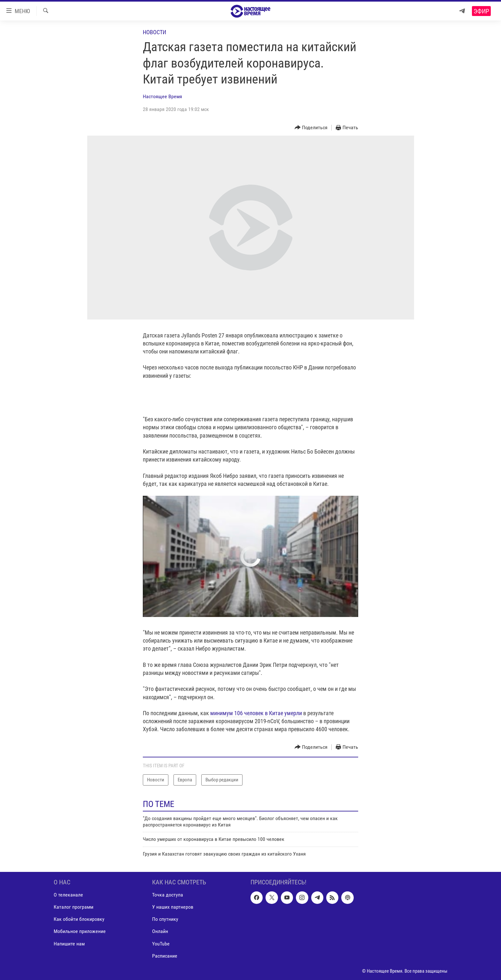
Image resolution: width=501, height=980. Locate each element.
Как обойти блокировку (79, 919)
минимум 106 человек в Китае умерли (256, 713)
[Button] (311, 128)
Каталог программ (73, 907)
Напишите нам (69, 944)
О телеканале (68, 895)
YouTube (161, 944)
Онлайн (160, 932)
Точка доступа (168, 895)
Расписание (165, 956)
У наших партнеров (173, 907)
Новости (154, 32)
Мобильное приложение (80, 932)
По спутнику (165, 919)
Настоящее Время (162, 96)
